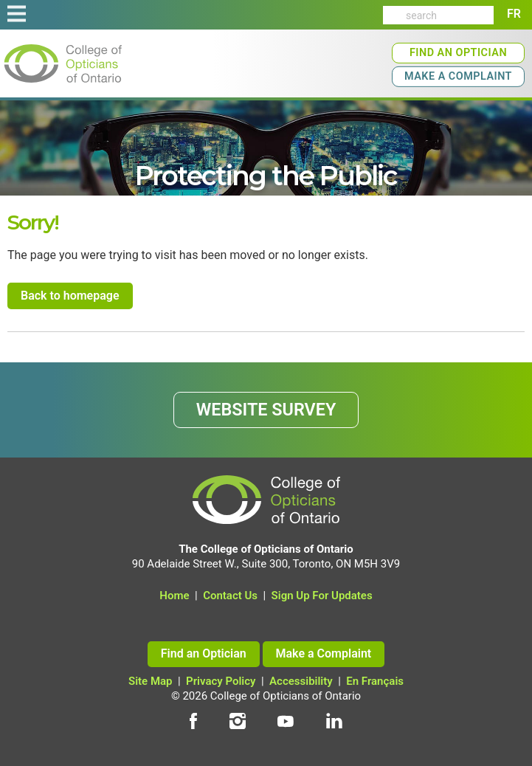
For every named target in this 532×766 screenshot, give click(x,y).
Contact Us (230, 596)
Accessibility (301, 681)
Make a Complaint (458, 76)
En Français (375, 681)
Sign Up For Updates (322, 596)
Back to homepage (70, 296)
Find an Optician (458, 53)
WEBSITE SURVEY (266, 410)
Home (174, 596)
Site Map (151, 681)
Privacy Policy (221, 681)
